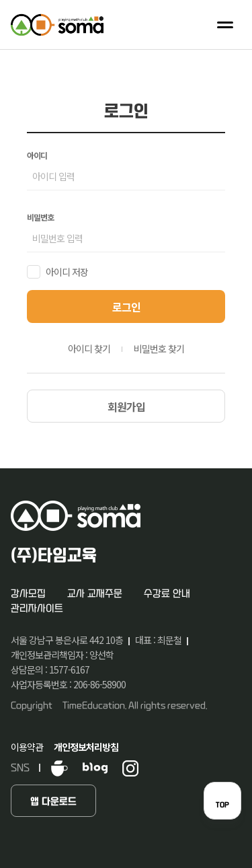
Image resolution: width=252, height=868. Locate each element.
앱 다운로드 (53, 802)
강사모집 (28, 594)
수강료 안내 (167, 594)
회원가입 (126, 406)
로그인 (126, 307)
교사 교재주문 (95, 594)
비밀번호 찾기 (159, 349)
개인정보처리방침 (86, 747)
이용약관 (27, 747)
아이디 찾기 (89, 349)
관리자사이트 (37, 609)
